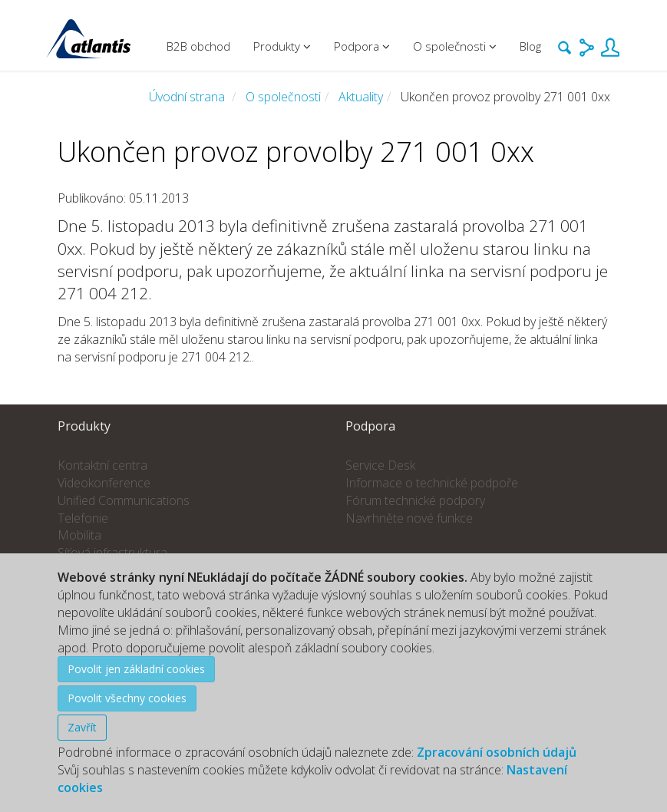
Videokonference (104, 483)
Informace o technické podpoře (432, 483)
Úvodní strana (187, 97)
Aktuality (361, 97)
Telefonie (83, 518)
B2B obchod (198, 46)
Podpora (362, 46)
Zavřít (82, 727)
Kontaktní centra (102, 465)
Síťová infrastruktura (112, 553)
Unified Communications (124, 500)
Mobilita (79, 535)
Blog (530, 46)
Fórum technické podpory (415, 500)
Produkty (282, 46)
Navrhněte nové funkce (409, 518)
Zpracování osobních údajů (497, 752)
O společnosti (283, 97)
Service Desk (380, 465)
